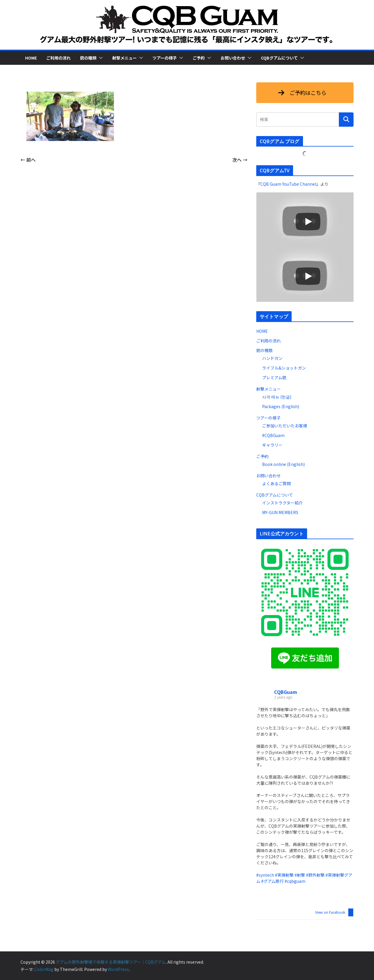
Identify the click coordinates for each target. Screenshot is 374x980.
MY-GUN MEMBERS (280, 512)
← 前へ (28, 160)
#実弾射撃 (284, 875)
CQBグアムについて (279, 58)
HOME (31, 58)
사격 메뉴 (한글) (277, 397)
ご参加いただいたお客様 (285, 426)
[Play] (308, 222)
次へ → (240, 160)
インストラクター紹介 (282, 503)
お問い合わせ (233, 58)
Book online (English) (283, 464)
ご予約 (199, 58)
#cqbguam (295, 881)
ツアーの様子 (165, 58)
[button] (100, 58)
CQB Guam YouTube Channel (288, 184)
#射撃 (300, 875)
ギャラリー (272, 445)
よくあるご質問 (276, 483)
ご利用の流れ (58, 58)
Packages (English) (281, 406)
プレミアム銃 (274, 377)
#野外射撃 (315, 875)
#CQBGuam (273, 435)
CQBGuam (286, 692)
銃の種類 (88, 58)
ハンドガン (272, 358)
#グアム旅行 (272, 881)
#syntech (265, 875)
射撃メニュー (124, 58)
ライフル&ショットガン (284, 368)
